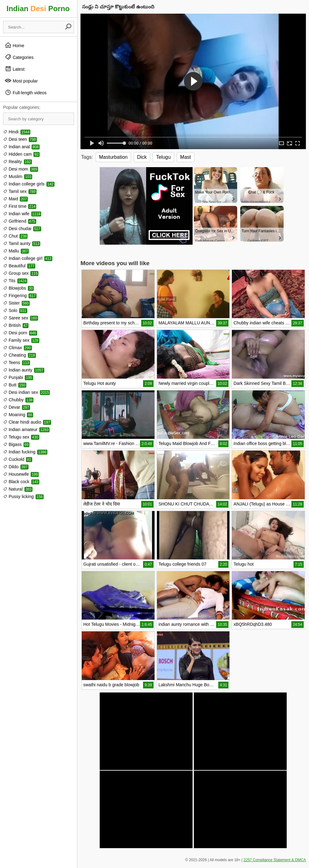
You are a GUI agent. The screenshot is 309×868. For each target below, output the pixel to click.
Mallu (16, 251)
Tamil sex (20, 191)
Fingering (20, 296)
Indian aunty (24, 370)
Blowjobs (18, 288)
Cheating (20, 355)
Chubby (18, 400)
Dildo (16, 467)
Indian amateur (26, 430)
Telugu (163, 157)
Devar (17, 407)
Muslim (18, 176)
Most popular (21, 81)
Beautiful (19, 266)
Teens (17, 363)
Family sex (21, 340)
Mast (186, 157)
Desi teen (20, 139)
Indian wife (22, 214)
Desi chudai (22, 229)
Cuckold (18, 459)
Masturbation (113, 157)
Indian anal (21, 147)
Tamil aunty (22, 243)
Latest (15, 69)
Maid (15, 199)
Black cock (21, 482)
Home (14, 45)
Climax (17, 348)
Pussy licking (23, 496)
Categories (19, 57)
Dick (142, 157)
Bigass (16, 444)
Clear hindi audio (27, 422)
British (16, 325)
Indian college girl (28, 258)
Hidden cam (21, 154)
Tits (15, 281)
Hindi (17, 132)
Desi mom (21, 169)
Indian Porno (38, 9)
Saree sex (21, 318)
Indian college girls (29, 184)
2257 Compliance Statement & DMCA (275, 860)
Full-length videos (26, 92)
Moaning (18, 415)
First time (20, 206)
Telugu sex (21, 437)
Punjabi (18, 377)
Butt (15, 385)
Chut (15, 236)
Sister (16, 303)
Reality (17, 162)
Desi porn (20, 333)
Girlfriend (20, 221)
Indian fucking (25, 452)
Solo (15, 310)
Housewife (21, 474)
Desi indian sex (26, 392)
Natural (18, 489)
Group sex (21, 273)
